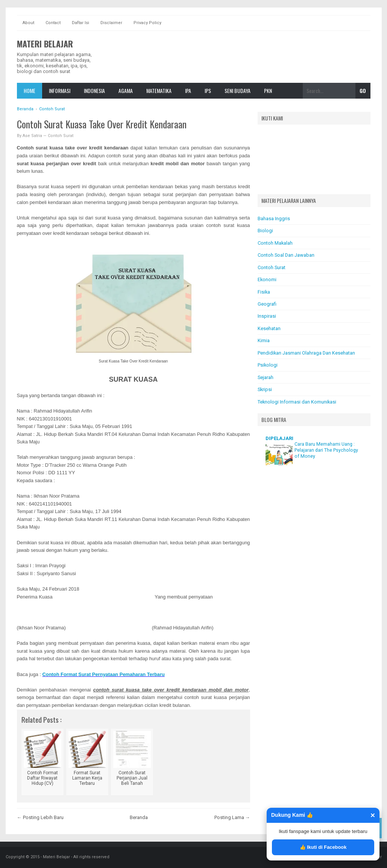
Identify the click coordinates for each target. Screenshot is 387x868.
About (28, 23)
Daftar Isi (80, 23)
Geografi (267, 304)
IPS (208, 91)
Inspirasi (267, 316)
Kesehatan (269, 328)
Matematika (159, 91)
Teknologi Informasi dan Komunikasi (297, 402)
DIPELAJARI (279, 438)
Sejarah (266, 377)
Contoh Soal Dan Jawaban (286, 255)
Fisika (264, 292)
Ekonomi (267, 279)
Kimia (264, 340)
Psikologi (268, 365)
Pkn (268, 91)
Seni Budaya (238, 91)
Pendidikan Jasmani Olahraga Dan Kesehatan (306, 353)
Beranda (139, 817)
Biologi (265, 231)
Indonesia (94, 91)
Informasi (60, 91)
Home (30, 91)
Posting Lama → (232, 817)
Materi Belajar (45, 44)
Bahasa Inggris (274, 219)
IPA (188, 91)
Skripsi (265, 389)
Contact (53, 23)
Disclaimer (111, 23)
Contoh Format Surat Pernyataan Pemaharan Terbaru (104, 674)
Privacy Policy (147, 23)
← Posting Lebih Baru (40, 817)
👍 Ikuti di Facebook (323, 847)
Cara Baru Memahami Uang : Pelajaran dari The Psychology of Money (326, 450)
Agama (126, 91)
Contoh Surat (61, 136)
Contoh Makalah (275, 243)
